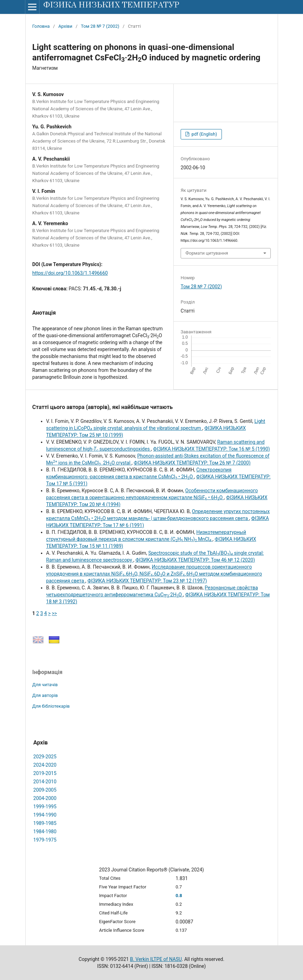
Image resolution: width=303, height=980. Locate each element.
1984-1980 (45, 832)
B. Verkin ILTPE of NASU (156, 959)
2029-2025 (45, 757)
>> (54, 613)
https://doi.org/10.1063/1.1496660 (70, 273)
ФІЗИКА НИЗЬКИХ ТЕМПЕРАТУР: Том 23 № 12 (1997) (147, 581)
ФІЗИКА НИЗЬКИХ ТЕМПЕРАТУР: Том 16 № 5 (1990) (212, 449)
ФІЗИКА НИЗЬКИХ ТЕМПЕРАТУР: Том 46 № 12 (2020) (195, 560)
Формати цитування (207, 253)
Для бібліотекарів (51, 706)
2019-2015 (45, 773)
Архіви (65, 26)
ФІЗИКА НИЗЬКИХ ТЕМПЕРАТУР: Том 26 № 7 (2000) (192, 463)
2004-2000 (45, 798)
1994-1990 (45, 815)
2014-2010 (45, 782)
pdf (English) (204, 134)
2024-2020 (45, 765)
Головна (41, 26)
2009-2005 (45, 790)
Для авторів (45, 695)
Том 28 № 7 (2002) (100, 26)
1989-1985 (45, 823)
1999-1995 (45, 807)
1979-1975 (45, 840)
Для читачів (45, 685)
